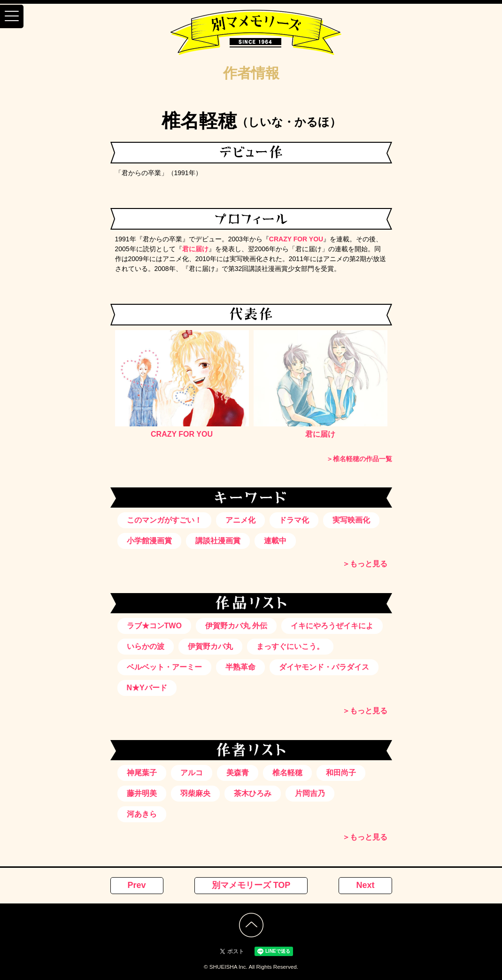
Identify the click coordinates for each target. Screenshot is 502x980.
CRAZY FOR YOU (296, 239)
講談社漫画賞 (218, 541)
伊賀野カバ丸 (210, 646)
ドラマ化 (294, 520)
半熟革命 (240, 667)
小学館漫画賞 (149, 541)
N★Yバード (147, 688)
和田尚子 (341, 773)
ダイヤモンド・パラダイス (324, 667)
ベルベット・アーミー (164, 667)
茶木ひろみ (253, 793)
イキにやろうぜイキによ (332, 626)
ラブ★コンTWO (154, 626)
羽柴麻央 (195, 793)
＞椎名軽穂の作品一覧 (359, 459)
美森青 (238, 773)
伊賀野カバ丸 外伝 (236, 626)
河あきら (142, 814)
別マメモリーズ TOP (251, 885)
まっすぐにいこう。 (290, 646)
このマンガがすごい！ (164, 520)
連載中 (275, 541)
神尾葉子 (142, 773)
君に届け (195, 249)
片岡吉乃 (310, 793)
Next (365, 885)
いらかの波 (146, 646)
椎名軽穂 (287, 773)
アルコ (192, 773)
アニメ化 (240, 520)
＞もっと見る (365, 564)
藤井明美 (142, 793)
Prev (137, 885)
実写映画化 (351, 520)
